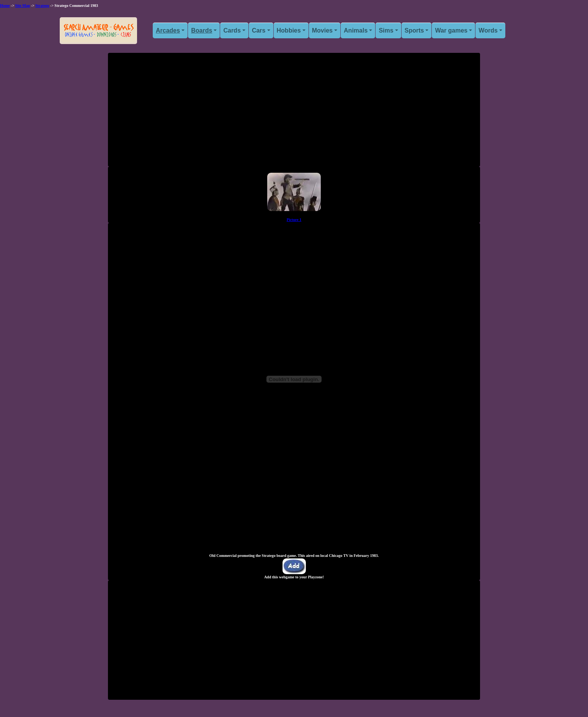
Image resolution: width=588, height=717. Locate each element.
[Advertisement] (294, 113)
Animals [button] (356, 30)
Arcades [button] (168, 30)
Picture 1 (294, 220)
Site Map (23, 6)
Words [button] (488, 30)
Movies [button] (322, 30)
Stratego (42, 6)
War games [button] (451, 30)
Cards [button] (232, 30)
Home (5, 6)
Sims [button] (386, 30)
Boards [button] (202, 30)
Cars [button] (259, 30)
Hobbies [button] (289, 30)
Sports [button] (414, 30)
